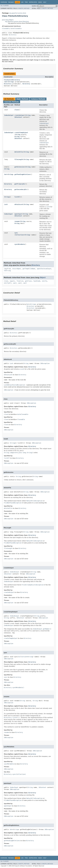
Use (22, 2)
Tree (26, 2)
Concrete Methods (12, 102)
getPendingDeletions (22, 174)
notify (45, 281)
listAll (17, 197)
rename (17, 221)
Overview (4, 2)
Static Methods (22, 99)
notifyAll (8, 283)
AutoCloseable (16, 29)
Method (27, 8)
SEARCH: (34, 6)
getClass (28, 281)
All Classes (5, 6)
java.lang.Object (8, 20)
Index (40, 2)
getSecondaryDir (21, 189)
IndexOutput (9, 115)
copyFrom (7, 269)
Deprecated (33, 2)
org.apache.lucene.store (18, 13)
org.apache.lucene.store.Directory (17, 21)
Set (6, 82)
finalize (20, 281)
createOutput (20, 115)
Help (45, 2)
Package (11, 2)
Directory (13, 35)
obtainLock (19, 204)
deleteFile (19, 152)
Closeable (6, 29)
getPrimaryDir (20, 184)
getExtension (20, 167)
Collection (19, 235)
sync (16, 233)
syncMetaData (20, 244)
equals (12, 281)
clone (6, 281)
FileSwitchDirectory (12, 80)
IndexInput (8, 214)
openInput (18, 214)
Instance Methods (38, 99)
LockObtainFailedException (14, 385)
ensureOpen (17, 269)
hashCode (37, 281)
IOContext (18, 117)
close (17, 110)
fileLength (19, 159)
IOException (45, 363)
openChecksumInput (44, 269)
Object (43, 278)
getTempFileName (29, 269)
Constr (20, 8)
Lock (6, 204)
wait (15, 283)
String (11, 82)
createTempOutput (21, 133)
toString (7, 271)
